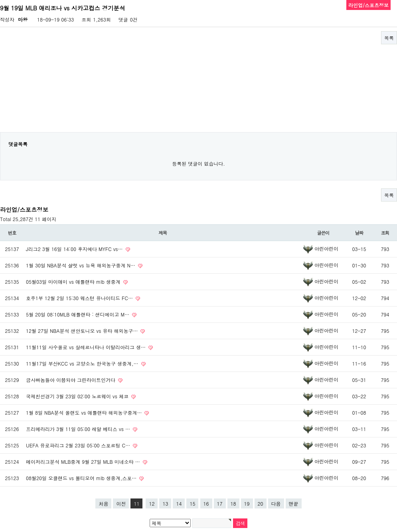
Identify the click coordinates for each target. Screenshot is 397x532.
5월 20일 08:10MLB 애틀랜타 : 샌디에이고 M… (78, 314)
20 (261, 503)
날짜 (359, 233)
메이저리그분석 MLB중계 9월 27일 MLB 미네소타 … (84, 462)
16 (206, 503)
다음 (276, 503)
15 (192, 503)
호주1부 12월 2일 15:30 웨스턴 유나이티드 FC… (80, 298)
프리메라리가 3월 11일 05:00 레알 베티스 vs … (79, 429)
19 (247, 503)
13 (165, 503)
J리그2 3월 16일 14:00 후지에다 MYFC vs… (75, 249)
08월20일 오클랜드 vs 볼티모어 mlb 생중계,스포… (82, 478)
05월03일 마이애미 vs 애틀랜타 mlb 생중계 (74, 282)
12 (152, 503)
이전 (121, 503)
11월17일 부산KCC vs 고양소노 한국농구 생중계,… (83, 363)
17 (220, 503)
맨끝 (294, 503)
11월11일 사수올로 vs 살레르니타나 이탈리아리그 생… (87, 347)
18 (233, 503)
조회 (385, 233)
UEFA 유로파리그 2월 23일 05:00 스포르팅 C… (79, 445)
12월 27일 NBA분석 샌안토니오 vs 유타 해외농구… (83, 331)
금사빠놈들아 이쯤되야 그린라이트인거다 (71, 380)
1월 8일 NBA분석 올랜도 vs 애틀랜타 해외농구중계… (85, 412)
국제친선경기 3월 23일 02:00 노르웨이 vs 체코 (78, 396)
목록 (389, 38)
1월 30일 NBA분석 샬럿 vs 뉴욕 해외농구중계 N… (81, 265)
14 (179, 503)
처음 (103, 503)
